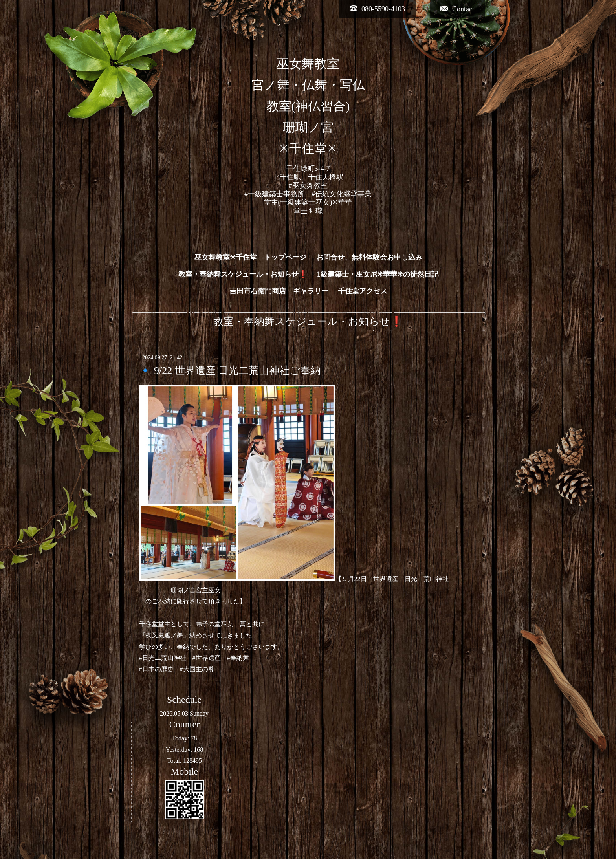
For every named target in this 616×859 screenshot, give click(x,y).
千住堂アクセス (363, 291)
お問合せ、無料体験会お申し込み (369, 257)
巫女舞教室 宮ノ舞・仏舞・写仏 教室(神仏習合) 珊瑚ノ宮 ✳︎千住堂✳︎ (308, 106)
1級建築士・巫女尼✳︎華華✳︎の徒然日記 (378, 274)
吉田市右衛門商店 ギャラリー (279, 291)
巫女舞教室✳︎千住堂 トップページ (250, 257)
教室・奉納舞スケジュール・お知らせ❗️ (243, 274)
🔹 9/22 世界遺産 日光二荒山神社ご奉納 (230, 371)
